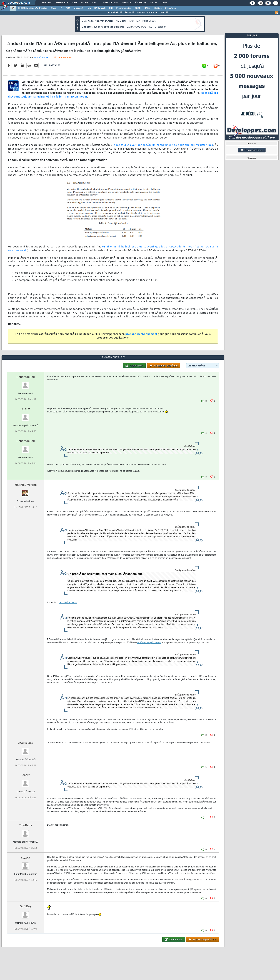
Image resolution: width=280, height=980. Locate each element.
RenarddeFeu (26, 377)
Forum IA (130, 13)
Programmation (124, 8)
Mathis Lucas (41, 58)
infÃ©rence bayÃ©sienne (149, 643)
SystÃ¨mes (170, 8)
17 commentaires (63, 58)
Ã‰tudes (141, 3)
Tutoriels (62, 3)
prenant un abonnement (141, 334)
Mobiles (158, 8)
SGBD (138, 8)
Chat (95, 3)
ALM (68, 8)
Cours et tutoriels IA (147, 13)
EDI (111, 8)
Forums (47, 3)
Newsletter (110, 3)
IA (61, 8)
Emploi (127, 3)
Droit (154, 3)
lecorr (26, 775)
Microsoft (78, 8)
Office (147, 8)
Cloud (53, 8)
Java (89, 8)
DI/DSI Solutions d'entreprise (33, 8)
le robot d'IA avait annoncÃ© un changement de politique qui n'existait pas (163, 145)
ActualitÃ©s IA (115, 13)
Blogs (84, 3)
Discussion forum (252, 150)
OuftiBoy (26, 906)
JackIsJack (26, 743)
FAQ (74, 3)
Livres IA (164, 13)
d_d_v (26, 409)
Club (164, 3)
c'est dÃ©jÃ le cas (68, 602)
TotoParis (26, 825)
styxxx (26, 858)
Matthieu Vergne (26, 485)
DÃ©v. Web (100, 8)
